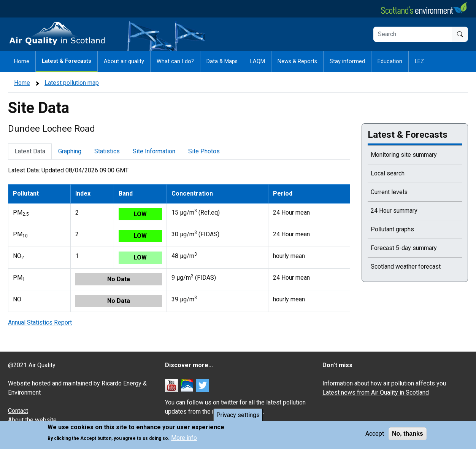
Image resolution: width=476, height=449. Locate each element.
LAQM (258, 61)
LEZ (419, 61)
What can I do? (175, 61)
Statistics (107, 151)
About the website (32, 420)
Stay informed (347, 61)
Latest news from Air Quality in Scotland (376, 392)
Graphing (70, 151)
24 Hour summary (394, 211)
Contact (18, 411)
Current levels (389, 192)
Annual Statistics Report (40, 322)
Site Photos (204, 151)
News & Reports (297, 61)
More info (184, 438)
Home (22, 61)
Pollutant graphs (392, 229)
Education (390, 61)
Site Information (154, 151)
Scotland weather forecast (406, 267)
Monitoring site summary (404, 155)
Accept (375, 434)
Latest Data (30, 151)
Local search (388, 173)
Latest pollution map (72, 83)
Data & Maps (222, 61)
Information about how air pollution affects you (384, 383)
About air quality (124, 61)
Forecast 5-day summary (404, 248)
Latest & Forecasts (67, 61)
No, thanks (408, 434)
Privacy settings (238, 415)
